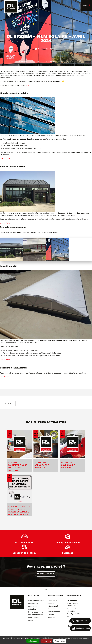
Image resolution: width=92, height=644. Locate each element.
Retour (8, 403)
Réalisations (33, 603)
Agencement (53, 606)
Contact (31, 620)
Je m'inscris (5, 377)
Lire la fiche (5, 158)
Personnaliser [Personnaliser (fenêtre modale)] (60, 641)
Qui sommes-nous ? (36, 600)
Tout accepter (33, 641)
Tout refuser (46, 641)
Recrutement (34, 617)
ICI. (28, 85)
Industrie (51, 617)
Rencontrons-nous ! (46, 574)
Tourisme (51, 609)
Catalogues (33, 606)
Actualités (32, 609)
